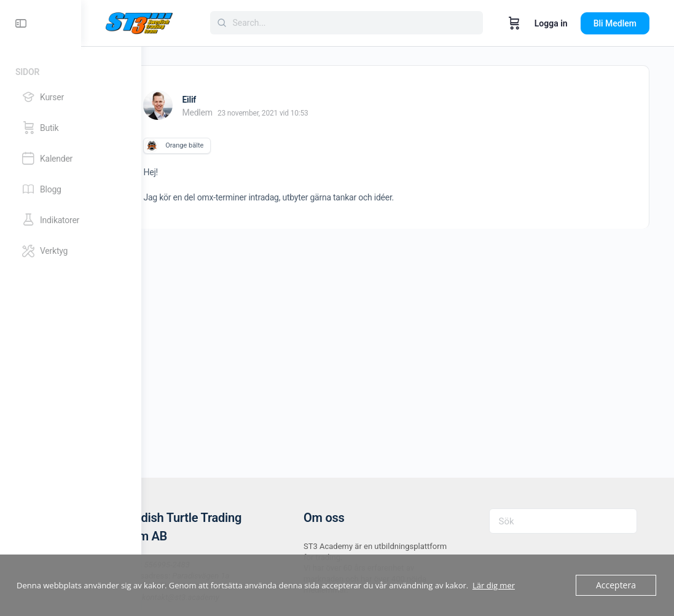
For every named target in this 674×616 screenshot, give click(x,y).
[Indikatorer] (70, 220)
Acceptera (617, 585)
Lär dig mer (494, 585)
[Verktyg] (70, 251)
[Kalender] (70, 159)
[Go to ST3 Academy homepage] (200, 22)
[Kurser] (70, 97)
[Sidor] (71, 70)
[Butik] (70, 128)
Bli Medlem (615, 23)
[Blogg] (70, 189)
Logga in (551, 23)
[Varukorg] (514, 23)
